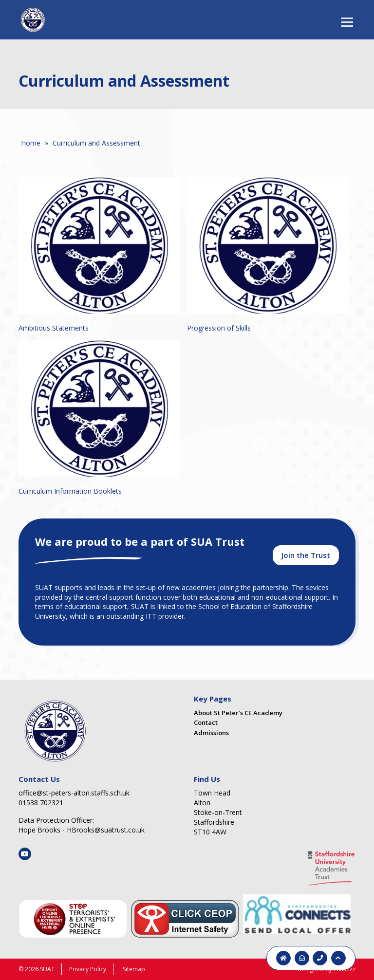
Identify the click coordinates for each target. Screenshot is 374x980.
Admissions (211, 733)
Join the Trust (306, 555)
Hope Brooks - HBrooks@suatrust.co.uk (82, 830)
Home (31, 143)
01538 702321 (41, 803)
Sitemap (134, 969)
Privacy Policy (88, 969)
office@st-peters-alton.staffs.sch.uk (74, 793)
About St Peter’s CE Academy (238, 713)
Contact (206, 722)
